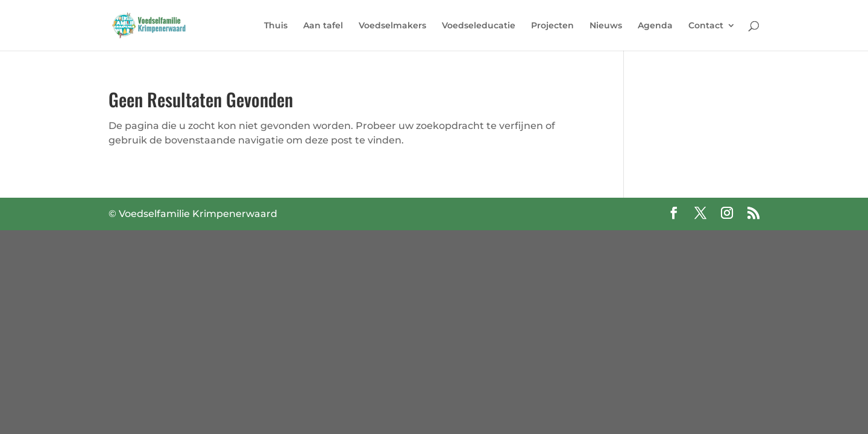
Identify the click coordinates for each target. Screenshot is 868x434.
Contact (706, 26)
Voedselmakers (392, 26)
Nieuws (606, 26)
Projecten (552, 26)
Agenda (655, 26)
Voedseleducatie (479, 26)
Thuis (276, 26)
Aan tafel (323, 26)
